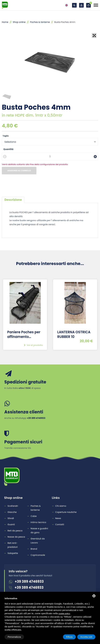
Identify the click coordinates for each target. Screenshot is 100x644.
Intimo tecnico (38, 522)
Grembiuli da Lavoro (38, 541)
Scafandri (13, 506)
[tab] (13, 200)
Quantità (8, 149)
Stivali (11, 518)
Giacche (12, 512)
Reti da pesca (15, 531)
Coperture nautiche (66, 512)
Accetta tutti (86, 637)
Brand (34, 549)
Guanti (11, 524)
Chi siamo (61, 506)
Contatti (60, 524)
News (58, 518)
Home (5, 22)
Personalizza (14, 637)
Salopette (13, 553)
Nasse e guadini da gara (39, 530)
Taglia (6, 136)
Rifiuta (69, 637)
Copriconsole (38, 555)
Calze (34, 516)
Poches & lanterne (40, 22)
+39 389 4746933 (29, 582)
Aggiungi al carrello (19, 171)
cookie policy (64, 613)
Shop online (19, 22)
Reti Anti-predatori (13, 545)
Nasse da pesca (16, 537)
